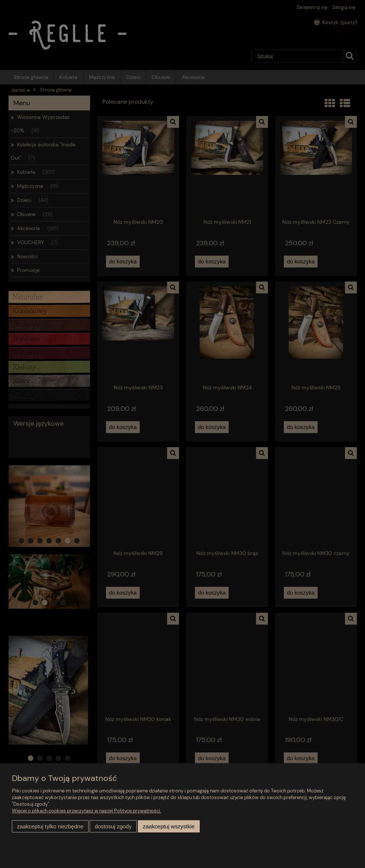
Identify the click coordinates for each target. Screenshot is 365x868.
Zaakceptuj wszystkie (169, 826)
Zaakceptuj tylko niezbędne (50, 826)
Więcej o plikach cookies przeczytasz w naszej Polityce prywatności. (87, 811)
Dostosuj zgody (113, 826)
